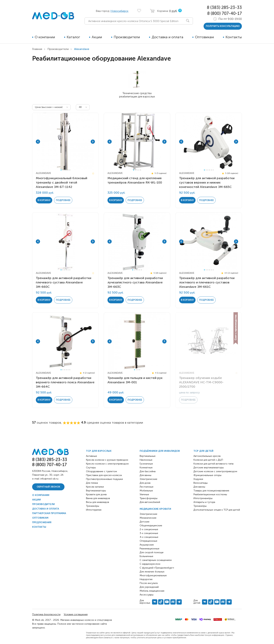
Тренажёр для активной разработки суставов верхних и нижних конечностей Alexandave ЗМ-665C (207, 182)
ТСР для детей (203, 451)
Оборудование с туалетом (101, 471)
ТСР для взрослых (99, 451)
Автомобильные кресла (207, 456)
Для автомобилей (150, 502)
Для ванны (145, 475)
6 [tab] (70, 170)
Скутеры (91, 468)
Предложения (42, 522)
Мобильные (146, 491)
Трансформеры (149, 498)
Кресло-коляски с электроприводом (107, 464)
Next (93, 142)
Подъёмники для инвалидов (160, 451)
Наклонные (146, 460)
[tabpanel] (65, 142)
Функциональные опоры (207, 475)
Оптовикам (204, 37)
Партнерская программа (49, 513)
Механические (148, 518)
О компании (45, 37)
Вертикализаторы (96, 491)
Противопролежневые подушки (104, 479)
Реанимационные (149, 549)
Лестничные (147, 487)
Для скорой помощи (152, 552)
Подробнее (63, 200)
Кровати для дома (96, 494)
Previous (38, 142)
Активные (91, 456)
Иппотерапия (94, 510)
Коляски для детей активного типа (213, 464)
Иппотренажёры (203, 498)
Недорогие (146, 579)
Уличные (144, 494)
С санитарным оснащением (156, 560)
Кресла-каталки (95, 487)
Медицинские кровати (155, 509)
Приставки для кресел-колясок (104, 475)
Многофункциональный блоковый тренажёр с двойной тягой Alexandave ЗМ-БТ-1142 (62, 182)
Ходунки (198, 479)
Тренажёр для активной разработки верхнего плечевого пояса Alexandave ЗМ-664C (65, 382)
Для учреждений (149, 587)
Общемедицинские (151, 526)
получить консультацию (223, 26)
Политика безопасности (46, 614)
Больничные (146, 556)
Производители (127, 37)
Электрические (148, 479)
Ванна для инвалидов (98, 498)
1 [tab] (61, 170)
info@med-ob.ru (49, 479)
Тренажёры (93, 506)
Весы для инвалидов (98, 502)
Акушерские (147, 545)
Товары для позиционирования (211, 491)
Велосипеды (201, 483)
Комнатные (146, 468)
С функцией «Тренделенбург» (157, 568)
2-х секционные (149, 529)
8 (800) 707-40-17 (225, 13)
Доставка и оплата (167, 37)
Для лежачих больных (152, 572)
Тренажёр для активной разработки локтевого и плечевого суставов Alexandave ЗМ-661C (207, 282)
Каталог (73, 37)
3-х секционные (149, 533)
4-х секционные (149, 537)
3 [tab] (65, 170)
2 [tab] (63, 170)
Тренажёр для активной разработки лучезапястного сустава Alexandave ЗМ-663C (135, 282)
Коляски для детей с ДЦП (208, 460)
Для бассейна (148, 471)
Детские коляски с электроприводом (215, 471)
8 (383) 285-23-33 (224, 7)
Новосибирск (119, 11)
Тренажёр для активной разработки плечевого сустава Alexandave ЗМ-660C (64, 282)
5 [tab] (68, 170)
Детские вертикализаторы (209, 468)
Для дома (145, 483)
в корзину (44, 200)
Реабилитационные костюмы (210, 494)
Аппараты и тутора (204, 502)
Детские (145, 522)
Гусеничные (146, 464)
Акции (97, 37)
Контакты (234, 37)
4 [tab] (66, 170)
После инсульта (149, 583)
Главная (37, 49)
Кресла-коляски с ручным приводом (107, 460)
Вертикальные (148, 456)
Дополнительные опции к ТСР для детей (217, 510)
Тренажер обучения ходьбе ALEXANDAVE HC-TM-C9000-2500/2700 (201, 382)
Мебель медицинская (152, 591)
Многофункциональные (153, 575)
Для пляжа (92, 483)
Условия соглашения (76, 614)
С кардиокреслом (150, 564)
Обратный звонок (48, 487)
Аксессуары (147, 595)
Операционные (148, 541)
